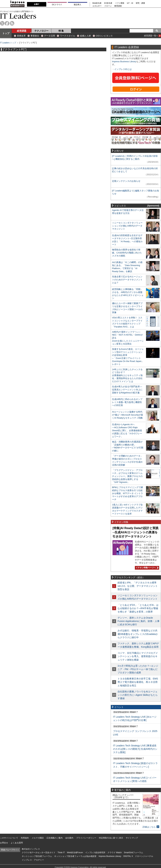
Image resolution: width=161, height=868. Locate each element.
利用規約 (25, 838)
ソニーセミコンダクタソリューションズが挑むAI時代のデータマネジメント (127, 226)
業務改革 (21, 36)
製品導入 (77, 5)
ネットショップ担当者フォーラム (37, 856)
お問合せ (4, 843)
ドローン (108, 6)
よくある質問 (17, 843)
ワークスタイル (68, 36)
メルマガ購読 (38, 838)
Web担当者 (97, 3)
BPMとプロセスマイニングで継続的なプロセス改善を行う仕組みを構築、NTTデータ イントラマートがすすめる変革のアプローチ (127, 493)
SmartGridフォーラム (133, 853)
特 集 (61, 31)
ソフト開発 (120, 3)
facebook (7, 23)
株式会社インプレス (31, 849)
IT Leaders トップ (8, 43)
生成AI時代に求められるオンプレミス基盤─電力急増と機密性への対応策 (127, 402)
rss (12, 23)
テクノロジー (41, 31)
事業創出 (35, 36)
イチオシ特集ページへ (147, 568)
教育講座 (118, 6)
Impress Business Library (124, 61)
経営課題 (22, 31)
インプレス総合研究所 (95, 853)
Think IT (61, 853)
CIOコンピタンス (104, 36)
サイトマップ (132, 838)
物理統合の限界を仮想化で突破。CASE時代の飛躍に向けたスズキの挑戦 (127, 253)
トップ (6, 33)
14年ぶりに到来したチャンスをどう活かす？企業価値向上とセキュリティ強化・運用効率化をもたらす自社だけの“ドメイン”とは (127, 375)
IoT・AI (130, 3)
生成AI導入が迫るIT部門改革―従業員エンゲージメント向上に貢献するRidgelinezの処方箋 (127, 390)
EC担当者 (108, 3)
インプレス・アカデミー (33, 860)
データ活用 (50, 36)
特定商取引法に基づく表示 (111, 838)
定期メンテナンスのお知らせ (126, 181)
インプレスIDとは (123, 69)
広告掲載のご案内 (55, 838)
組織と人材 (85, 36)
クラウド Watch (115, 853)
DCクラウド (57, 5)
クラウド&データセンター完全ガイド (39, 853)
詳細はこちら (149, 827)
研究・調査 (140, 3)
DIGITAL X (128, 856)
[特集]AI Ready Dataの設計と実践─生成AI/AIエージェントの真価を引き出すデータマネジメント (136, 532)
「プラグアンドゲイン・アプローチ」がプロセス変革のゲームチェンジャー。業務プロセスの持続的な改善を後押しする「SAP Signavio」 (127, 476)
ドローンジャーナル (144, 856)
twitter (2, 23)
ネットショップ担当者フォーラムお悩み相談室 (75, 856)
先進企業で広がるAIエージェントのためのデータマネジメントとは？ (127, 280)
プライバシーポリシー (86, 838)
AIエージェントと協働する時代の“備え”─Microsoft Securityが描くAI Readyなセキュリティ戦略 (127, 415)
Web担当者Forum (75, 853)
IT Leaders (18, 16)
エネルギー (97, 6)
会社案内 (69, 838)
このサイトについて (9, 838)
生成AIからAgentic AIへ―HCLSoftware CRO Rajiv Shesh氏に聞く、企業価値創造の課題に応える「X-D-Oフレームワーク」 (127, 430)
